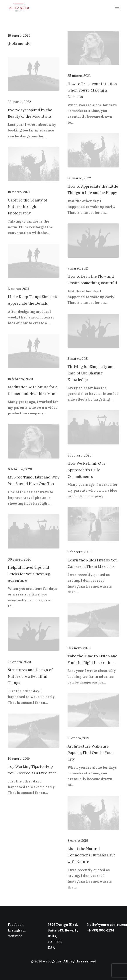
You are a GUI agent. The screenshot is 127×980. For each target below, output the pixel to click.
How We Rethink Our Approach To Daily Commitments (86, 470)
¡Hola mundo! (20, 43)
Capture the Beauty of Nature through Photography (27, 207)
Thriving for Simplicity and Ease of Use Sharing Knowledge (91, 373)
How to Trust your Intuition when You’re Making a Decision (92, 90)
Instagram (17, 930)
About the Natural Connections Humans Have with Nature (92, 855)
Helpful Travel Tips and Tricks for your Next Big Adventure (29, 574)
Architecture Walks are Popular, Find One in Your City (90, 753)
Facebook (16, 925)
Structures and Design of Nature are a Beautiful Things (30, 676)
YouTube (15, 936)
